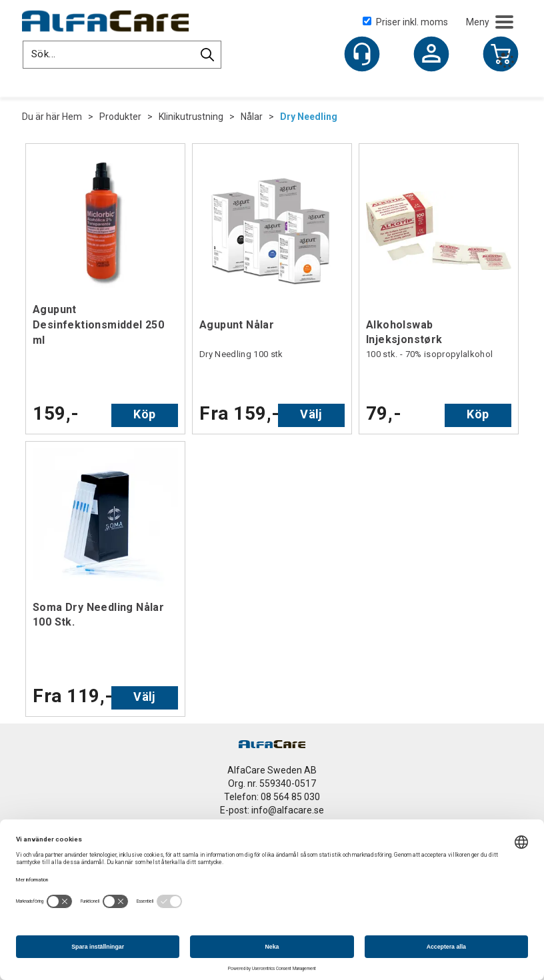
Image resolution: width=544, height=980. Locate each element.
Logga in (431, 55)
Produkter (120, 117)
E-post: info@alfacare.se (272, 810)
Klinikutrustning (191, 117)
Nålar (252, 117)
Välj (311, 414)
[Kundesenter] (362, 54)
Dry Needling (309, 117)
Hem (72, 117)
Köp (144, 414)
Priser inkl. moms (405, 22)
